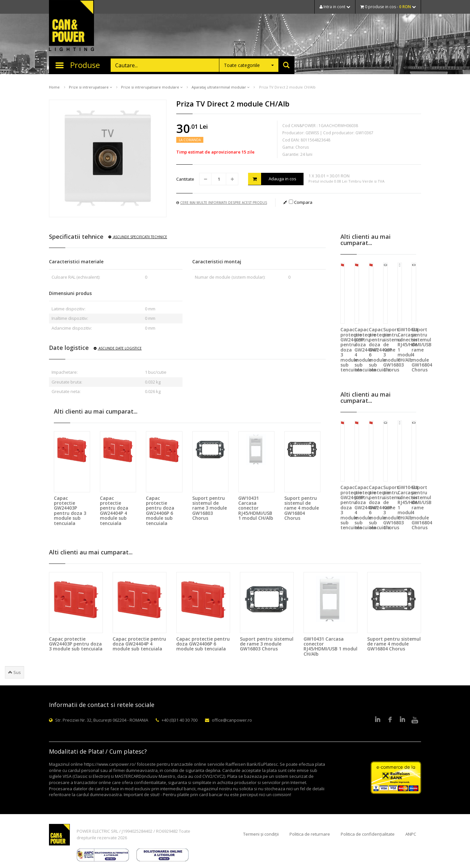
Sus (15, 672)
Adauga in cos (272, 179)
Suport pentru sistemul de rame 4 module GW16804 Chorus (302, 508)
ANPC (411, 834)
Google (402, 720)
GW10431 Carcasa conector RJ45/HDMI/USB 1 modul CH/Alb (256, 508)
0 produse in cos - (388, 7)
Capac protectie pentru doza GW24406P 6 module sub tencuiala (160, 511)
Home (54, 87)
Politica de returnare (310, 834)
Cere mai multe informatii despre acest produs (222, 203)
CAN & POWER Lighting (71, 26)
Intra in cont (335, 7)
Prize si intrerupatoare (90, 87)
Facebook (390, 720)
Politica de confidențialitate (368, 834)
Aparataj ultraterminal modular (220, 87)
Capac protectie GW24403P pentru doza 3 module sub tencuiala (70, 511)
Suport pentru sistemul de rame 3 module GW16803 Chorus (210, 508)
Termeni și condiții (261, 834)
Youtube (415, 720)
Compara (301, 202)
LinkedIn (378, 720)
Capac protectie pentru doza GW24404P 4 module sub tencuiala (114, 511)
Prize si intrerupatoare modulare (152, 87)
